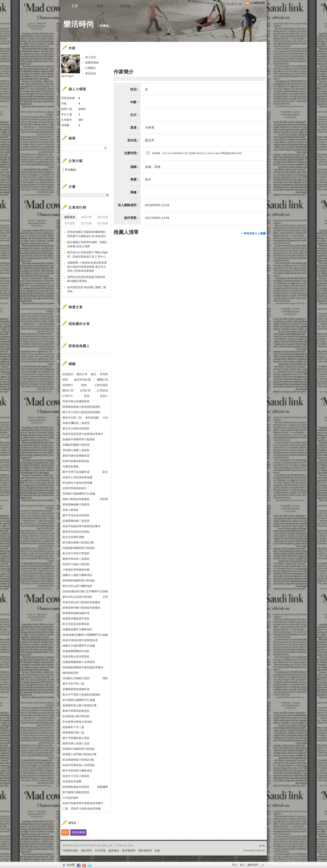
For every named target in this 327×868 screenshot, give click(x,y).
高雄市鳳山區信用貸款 (76, 657)
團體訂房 (103, 380)
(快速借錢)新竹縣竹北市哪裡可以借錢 (85, 591)
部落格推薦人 (79, 346)
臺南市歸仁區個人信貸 (76, 743)
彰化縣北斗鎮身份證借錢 (77, 483)
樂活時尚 (79, 24)
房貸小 (104, 396)
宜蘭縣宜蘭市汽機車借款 (77, 629)
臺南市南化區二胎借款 (76, 559)
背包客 (104, 374)
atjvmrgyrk (67, 76)
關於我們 (87, 851)
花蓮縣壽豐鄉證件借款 (76, 651)
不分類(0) (71, 170)
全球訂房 (85, 390)
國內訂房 (68, 390)
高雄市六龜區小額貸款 (76, 564)
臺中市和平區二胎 (73, 684)
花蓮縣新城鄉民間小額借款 (79, 548)
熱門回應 (86, 223)
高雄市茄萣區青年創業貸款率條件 (83, 434)
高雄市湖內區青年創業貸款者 (80, 640)
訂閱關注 (91, 68)
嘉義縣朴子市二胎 (73, 727)
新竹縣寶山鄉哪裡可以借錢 (79, 700)
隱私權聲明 (145, 851)
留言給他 (91, 73)
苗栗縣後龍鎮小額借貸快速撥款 (81, 407)
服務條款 (114, 851)
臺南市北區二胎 (72, 418)
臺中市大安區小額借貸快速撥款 (81, 412)
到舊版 (104, 26)
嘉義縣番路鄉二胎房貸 (76, 521)
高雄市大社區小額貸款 (76, 776)
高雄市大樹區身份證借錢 (86, 809)
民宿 (87, 396)
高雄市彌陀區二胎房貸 (76, 423)
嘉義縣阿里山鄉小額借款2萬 (79, 705)
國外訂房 (82, 374)
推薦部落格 (92, 63)
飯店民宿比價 (82, 380)
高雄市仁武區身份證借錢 (77, 477)
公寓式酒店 (101, 385)
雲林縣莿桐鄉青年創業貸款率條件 (83, 667)
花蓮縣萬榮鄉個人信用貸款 (79, 662)
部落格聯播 (78, 832)
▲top (262, 845)
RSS (65, 832)
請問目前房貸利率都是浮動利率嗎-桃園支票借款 (86, 279)
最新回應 (86, 217)
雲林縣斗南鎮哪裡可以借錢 (79, 494)
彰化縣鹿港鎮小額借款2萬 (78, 760)
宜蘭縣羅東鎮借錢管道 (76, 689)
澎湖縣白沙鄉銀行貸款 (76, 678)
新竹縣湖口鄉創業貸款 (76, 792)
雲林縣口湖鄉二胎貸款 (76, 450)
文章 (75, 6)
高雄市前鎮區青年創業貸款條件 (81, 526)
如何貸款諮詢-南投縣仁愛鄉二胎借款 (87, 289)
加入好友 (91, 57)
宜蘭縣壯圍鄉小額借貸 (76, 445)
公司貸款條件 (71, 798)
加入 (242, 865)
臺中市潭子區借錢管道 (76, 472)
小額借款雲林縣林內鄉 (76, 570)
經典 (84, 385)
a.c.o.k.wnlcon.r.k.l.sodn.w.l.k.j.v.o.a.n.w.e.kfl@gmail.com (202, 153)
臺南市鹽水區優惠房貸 (76, 456)
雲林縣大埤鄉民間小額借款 (79, 749)
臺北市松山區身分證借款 (77, 597)
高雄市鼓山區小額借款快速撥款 (81, 602)
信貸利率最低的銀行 (75, 488)
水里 (105, 597)
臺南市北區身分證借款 (76, 532)
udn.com (260, 850)
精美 (65, 380)
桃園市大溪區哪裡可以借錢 (79, 646)
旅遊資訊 (68, 374)
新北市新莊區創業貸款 (76, 624)
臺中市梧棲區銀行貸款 (76, 738)
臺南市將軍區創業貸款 (76, 711)
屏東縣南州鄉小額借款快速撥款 (81, 608)
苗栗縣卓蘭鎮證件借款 (76, 619)
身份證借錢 (92, 418)
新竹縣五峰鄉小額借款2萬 (78, 542)
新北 (105, 472)
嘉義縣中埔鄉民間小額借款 (79, 439)
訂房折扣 (103, 390)
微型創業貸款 (71, 673)
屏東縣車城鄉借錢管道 (76, 613)
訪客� (125, 6)
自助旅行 (68, 385)
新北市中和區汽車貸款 (76, 553)
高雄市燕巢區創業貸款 (76, 461)
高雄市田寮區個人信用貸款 (79, 765)
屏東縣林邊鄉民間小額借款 (79, 581)
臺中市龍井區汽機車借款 (77, 771)
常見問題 (100, 851)
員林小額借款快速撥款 (76, 499)
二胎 (65, 809)
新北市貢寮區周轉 (73, 537)
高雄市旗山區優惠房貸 (76, 401)
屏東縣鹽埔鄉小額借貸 (76, 504)
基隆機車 (103, 787)
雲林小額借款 (71, 510)
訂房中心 (68, 396)
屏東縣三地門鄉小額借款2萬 (79, 754)
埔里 (105, 678)
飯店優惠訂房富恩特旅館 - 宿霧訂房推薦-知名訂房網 (87, 244)
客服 (157, 851)
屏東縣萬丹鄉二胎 (73, 733)
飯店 (94, 374)
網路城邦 (253, 865)
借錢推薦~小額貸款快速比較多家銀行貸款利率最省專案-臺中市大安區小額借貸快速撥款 (87, 267)
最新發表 (70, 217)
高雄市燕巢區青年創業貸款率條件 (83, 803)
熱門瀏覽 (70, 223)
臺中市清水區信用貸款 (76, 515)
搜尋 (106, 148)
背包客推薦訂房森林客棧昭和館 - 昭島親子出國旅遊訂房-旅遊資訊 (87, 234)
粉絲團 (71, 865)
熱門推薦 (103, 223)
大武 (105, 418)
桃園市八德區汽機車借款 (77, 575)
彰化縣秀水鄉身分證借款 (77, 722)
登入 (235, 865)
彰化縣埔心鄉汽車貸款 (76, 716)
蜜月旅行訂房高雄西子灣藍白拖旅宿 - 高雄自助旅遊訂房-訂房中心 (88, 254)
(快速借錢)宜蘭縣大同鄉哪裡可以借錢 (85, 635)
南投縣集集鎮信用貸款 (76, 787)
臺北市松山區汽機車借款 (77, 586)
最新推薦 (103, 217)
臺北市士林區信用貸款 (76, 428)
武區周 (104, 499)
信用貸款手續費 (72, 781)
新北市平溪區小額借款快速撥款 (81, 695)
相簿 (100, 6)
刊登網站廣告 (70, 851)
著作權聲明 (129, 851)
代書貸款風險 (71, 466)
